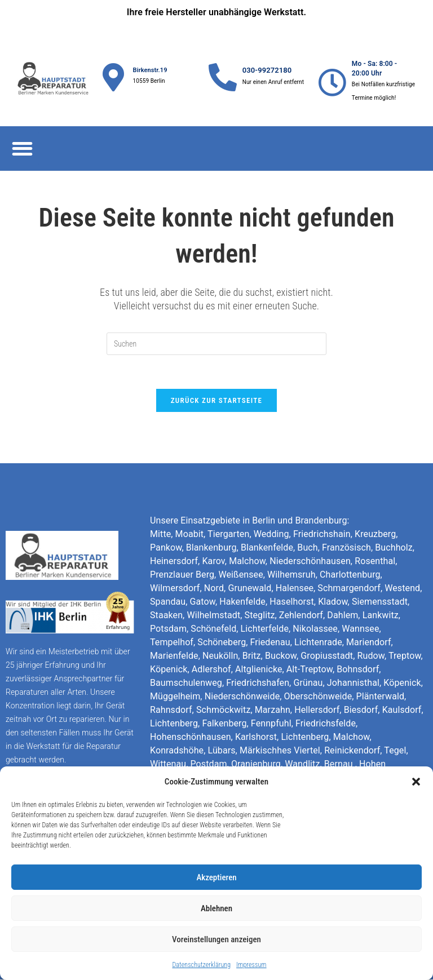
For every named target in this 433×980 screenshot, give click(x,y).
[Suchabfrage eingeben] (216, 344)
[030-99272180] (223, 77)
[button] (416, 782)
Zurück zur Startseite (217, 401)
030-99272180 (267, 70)
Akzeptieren (216, 877)
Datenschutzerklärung (201, 965)
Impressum (251, 965)
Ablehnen (216, 908)
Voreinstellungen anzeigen (216, 939)
